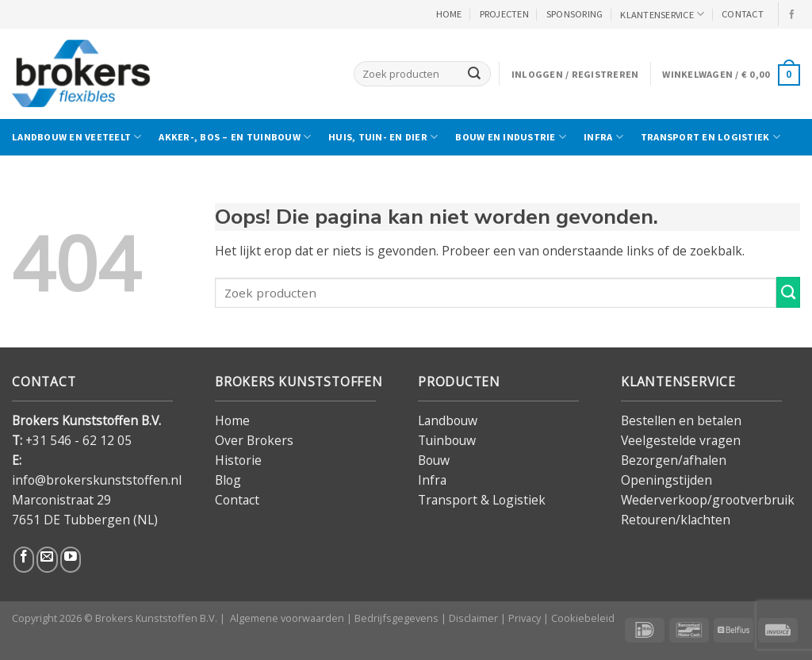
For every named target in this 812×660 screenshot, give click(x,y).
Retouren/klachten (676, 520)
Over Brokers (254, 440)
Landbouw (448, 420)
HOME (449, 14)
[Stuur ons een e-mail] (47, 560)
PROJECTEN (504, 14)
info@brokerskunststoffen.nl (97, 480)
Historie (238, 460)
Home (232, 420)
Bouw (434, 460)
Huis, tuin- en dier (383, 137)
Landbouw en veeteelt (77, 137)
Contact (237, 500)
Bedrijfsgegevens (396, 618)
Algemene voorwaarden (287, 618)
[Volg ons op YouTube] (71, 560)
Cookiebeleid (583, 618)
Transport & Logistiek (482, 500)
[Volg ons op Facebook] (792, 15)
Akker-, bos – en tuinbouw (235, 137)
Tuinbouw (447, 440)
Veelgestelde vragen (681, 440)
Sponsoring (575, 14)
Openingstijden (666, 480)
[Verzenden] (474, 73)
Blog (228, 480)
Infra (603, 137)
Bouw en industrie (511, 137)
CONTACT (743, 14)
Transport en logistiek (710, 137)
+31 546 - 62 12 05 (79, 440)
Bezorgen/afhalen (674, 460)
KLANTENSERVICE (662, 14)
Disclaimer (473, 618)
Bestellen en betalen (681, 420)
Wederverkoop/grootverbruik (708, 500)
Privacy (525, 618)
